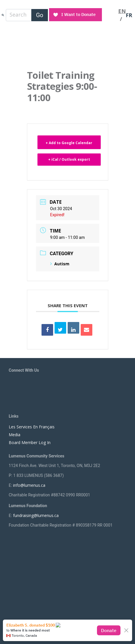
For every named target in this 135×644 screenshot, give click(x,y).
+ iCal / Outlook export (69, 159)
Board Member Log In (30, 442)
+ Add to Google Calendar (69, 143)
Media (15, 435)
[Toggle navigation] (111, 15)
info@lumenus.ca (29, 485)
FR (129, 15)
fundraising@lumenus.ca (36, 515)
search (3, 15)
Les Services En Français (32, 427)
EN (122, 11)
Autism (60, 264)
